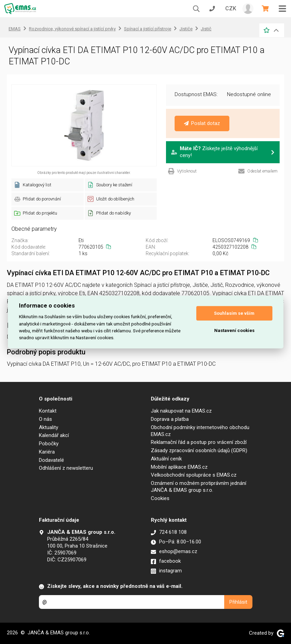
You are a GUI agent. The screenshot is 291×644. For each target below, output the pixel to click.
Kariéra (47, 452)
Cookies (160, 498)
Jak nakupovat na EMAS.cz (181, 411)
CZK (231, 8)
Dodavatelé (51, 460)
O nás (45, 419)
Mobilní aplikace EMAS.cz (179, 467)
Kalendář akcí (54, 435)
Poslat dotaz (202, 123)
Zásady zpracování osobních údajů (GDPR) (199, 450)
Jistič (206, 29)
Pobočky (49, 444)
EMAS (15, 29)
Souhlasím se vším (234, 313)
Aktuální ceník (166, 459)
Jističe (186, 29)
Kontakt (48, 411)
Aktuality (49, 427)
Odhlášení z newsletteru (66, 468)
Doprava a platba (170, 419)
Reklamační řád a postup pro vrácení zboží (199, 442)
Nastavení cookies (234, 330)
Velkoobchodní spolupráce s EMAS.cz (194, 475)
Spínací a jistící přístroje (148, 29)
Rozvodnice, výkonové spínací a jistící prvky (72, 29)
